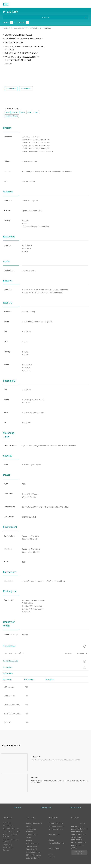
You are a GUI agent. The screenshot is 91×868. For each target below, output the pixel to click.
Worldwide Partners (56, 847)
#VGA (29, 113)
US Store (52, 844)
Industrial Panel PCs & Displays (11, 845)
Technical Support (56, 828)
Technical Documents (44, 665)
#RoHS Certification (12, 116)
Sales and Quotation (57, 830)
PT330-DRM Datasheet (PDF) (14, 657)
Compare (11, 89)
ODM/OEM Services (34, 859)
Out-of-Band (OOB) (33, 856)
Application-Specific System (11, 840)
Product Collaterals (44, 650)
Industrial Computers (11, 836)
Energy (28, 841)
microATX (35, 29)
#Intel (8, 113)
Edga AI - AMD (31, 853)
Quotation (26, 89)
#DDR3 (36, 113)
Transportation (32, 839)
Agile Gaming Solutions (31, 835)
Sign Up (52, 861)
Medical (29, 830)
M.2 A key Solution (33, 862)
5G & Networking (32, 847)
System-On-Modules (11, 833)
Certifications (44, 671)
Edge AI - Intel (31, 850)
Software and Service (8, 853)
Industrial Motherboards (20, 29)
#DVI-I (23, 113)
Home (6, 29)
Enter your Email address (79, 857)
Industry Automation (34, 828)
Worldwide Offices (56, 833)
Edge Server (8, 849)
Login (51, 858)
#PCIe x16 (15, 113)
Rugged (29, 845)
